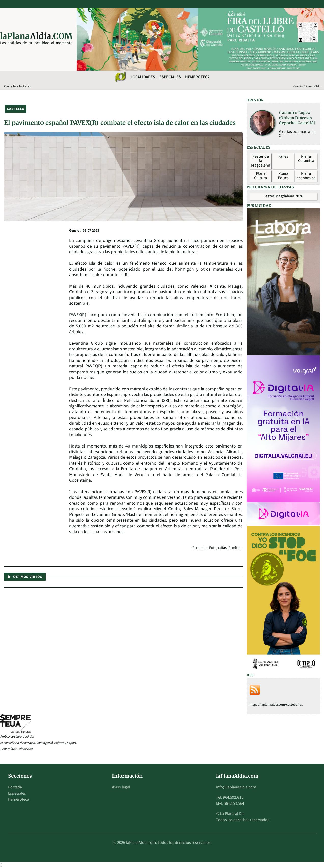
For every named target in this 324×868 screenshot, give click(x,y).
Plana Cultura (260, 176)
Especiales (170, 77)
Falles (283, 156)
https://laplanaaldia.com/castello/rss (276, 704)
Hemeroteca (197, 77)
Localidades (143, 77)
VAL (317, 86)
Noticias (25, 86)
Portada (15, 787)
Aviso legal (121, 787)
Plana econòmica (306, 176)
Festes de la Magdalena (261, 161)
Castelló (10, 86)
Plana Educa (283, 176)
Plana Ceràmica (306, 159)
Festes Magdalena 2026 (283, 196)
